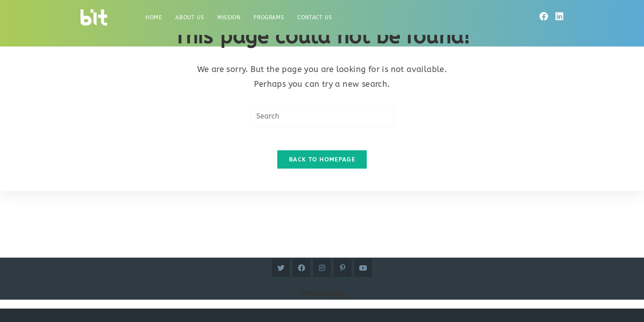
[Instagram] (322, 268)
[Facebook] (544, 17)
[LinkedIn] (559, 17)
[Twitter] (281, 268)
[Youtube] (363, 268)
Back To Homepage (322, 162)
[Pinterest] (343, 268)
